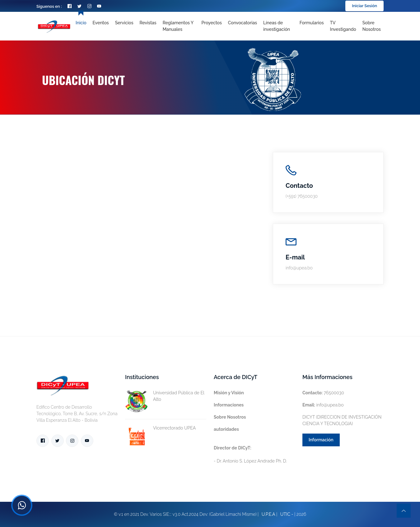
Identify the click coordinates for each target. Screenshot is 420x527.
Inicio (81, 23)
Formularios (312, 23)
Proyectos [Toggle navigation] (212, 23)
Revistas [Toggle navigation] (148, 23)
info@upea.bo (323, 405)
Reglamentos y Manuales (178, 26)
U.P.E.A (268, 514)
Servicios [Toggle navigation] (124, 23)
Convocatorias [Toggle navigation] (243, 23)
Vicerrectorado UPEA (160, 428)
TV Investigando (343, 26)
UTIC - (287, 514)
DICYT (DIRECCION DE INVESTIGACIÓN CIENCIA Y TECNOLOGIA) (342, 420)
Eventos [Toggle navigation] (101, 23)
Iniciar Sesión (364, 6)
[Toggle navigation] (278, 26)
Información (321, 440)
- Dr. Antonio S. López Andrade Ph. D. (250, 454)
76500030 (323, 393)
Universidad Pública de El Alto (165, 396)
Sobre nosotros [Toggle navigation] (372, 26)
